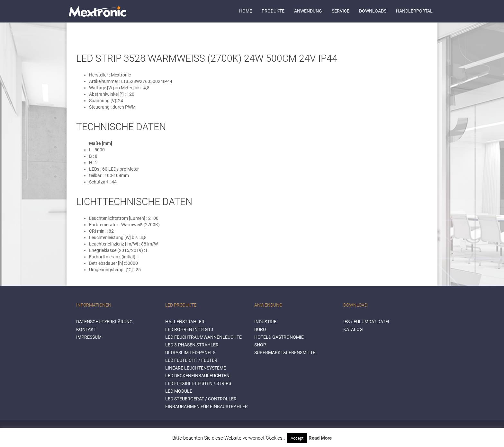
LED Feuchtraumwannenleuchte (203, 337)
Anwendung (308, 11)
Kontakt (86, 329)
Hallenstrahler (185, 322)
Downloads (373, 11)
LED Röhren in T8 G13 (189, 329)
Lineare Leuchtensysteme (196, 368)
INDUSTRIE (265, 322)
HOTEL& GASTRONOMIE (279, 337)
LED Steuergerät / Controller (201, 399)
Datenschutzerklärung (104, 322)
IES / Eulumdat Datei (366, 322)
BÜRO (260, 329)
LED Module (179, 391)
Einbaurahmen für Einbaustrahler (207, 407)
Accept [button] (297, 438)
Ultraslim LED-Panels (190, 353)
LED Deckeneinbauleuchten (197, 376)
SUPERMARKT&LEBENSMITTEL (286, 353)
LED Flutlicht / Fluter (191, 360)
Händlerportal (414, 11)
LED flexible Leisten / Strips (198, 383)
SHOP (260, 345)
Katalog (353, 329)
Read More (320, 438)
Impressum (89, 337)
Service (341, 11)
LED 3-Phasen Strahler (192, 345)
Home (246, 11)
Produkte (273, 11)
